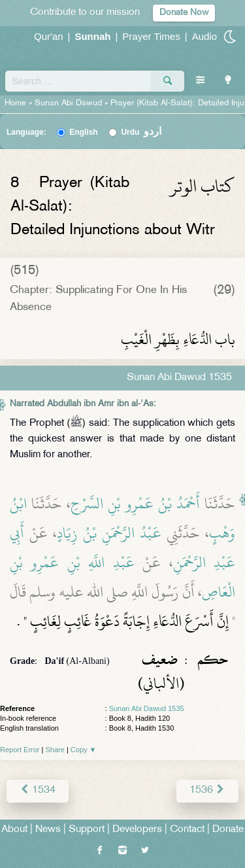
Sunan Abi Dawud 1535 (147, 708)
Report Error (20, 750)
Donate (228, 830)
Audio (204, 36)
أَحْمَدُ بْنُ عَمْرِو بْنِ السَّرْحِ (135, 504)
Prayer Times (151, 36)
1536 (207, 790)
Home (15, 103)
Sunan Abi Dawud (68, 103)
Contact (187, 830)
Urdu (141, 132)
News (48, 830)
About (14, 830)
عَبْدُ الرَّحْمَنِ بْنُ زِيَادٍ (109, 533)
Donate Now (184, 13)
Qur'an (49, 36)
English (83, 132)
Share (55, 750)
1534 (38, 790)
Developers (137, 830)
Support (87, 830)
